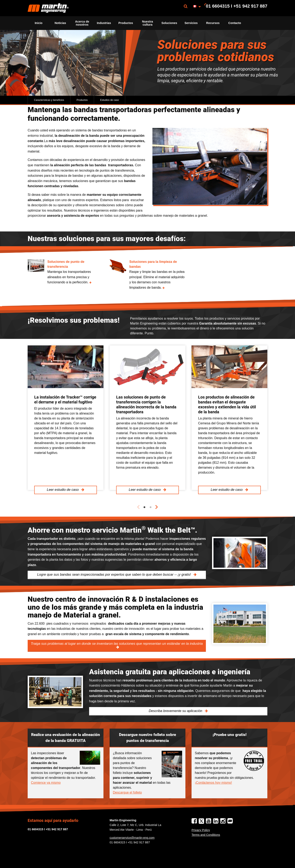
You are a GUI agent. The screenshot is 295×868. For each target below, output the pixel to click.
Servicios (191, 23)
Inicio (39, 23)
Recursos (213, 23)
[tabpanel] (66, 418)
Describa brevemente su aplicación (176, 711)
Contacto (235, 23)
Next (157, 507)
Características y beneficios (49, 100)
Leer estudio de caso (63, 490)
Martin (48, 8)
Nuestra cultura (147, 23)
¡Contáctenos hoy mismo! (213, 783)
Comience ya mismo (46, 783)
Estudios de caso (109, 100)
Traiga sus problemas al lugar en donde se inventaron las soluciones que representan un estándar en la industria (117, 644)
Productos (126, 23)
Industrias (104, 23)
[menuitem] (48, 8)
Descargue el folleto (127, 792)
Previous (138, 507)
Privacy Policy (201, 830)
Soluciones (169, 23)
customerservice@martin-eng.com (132, 838)
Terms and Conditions (206, 835)
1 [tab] (144, 507)
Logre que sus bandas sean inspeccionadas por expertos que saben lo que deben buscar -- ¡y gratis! (114, 575)
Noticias (60, 23)
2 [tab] (151, 507)
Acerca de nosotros (82, 23)
